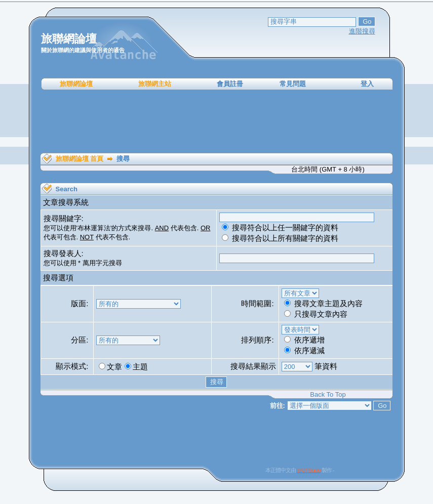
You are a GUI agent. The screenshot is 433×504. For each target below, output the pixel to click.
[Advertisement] (217, 121)
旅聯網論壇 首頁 (80, 159)
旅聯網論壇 (76, 84)
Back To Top (328, 394)
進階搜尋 (362, 31)
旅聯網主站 (155, 84)
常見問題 (293, 84)
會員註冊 (230, 84)
